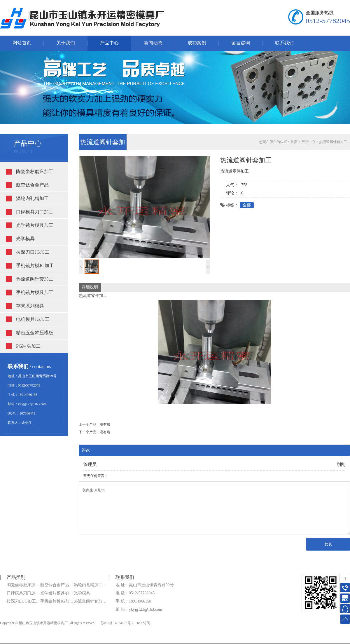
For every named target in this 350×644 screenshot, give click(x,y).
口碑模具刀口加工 (35, 212)
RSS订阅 (144, 623)
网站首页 (22, 43)
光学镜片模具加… (57, 593)
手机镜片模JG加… (57, 601)
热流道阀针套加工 (35, 279)
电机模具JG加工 (33, 319)
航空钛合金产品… (57, 585)
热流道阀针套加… (90, 601)
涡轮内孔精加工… (90, 585)
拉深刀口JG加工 (33, 252)
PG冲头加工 (28, 346)
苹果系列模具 (30, 306)
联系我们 (284, 43)
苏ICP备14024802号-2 (117, 623)
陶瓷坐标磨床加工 (35, 172)
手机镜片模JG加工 (35, 266)
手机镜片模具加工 (35, 292)
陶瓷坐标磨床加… (23, 585)
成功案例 (197, 43)
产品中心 (109, 43)
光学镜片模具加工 (35, 225)
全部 (247, 205)
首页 (294, 142)
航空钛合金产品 (32, 185)
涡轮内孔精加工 (32, 198)
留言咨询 (241, 43)
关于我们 (66, 43)
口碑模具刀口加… (23, 593)
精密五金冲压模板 (35, 333)
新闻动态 (153, 43)
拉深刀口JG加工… (23, 601)
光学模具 (25, 239)
